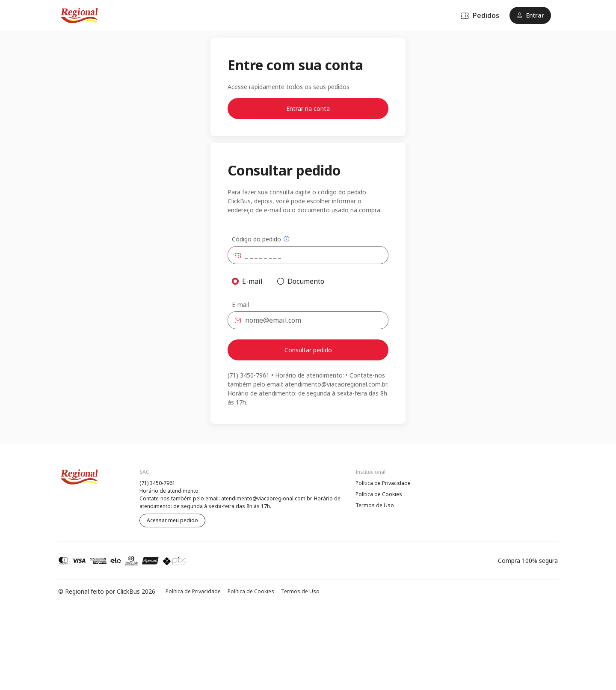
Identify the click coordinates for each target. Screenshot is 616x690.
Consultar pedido (308, 350)
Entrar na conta (308, 109)
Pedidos (480, 15)
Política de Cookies (379, 494)
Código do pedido (261, 239)
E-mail (240, 305)
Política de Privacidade (383, 483)
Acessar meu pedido (172, 520)
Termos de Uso (375, 505)
